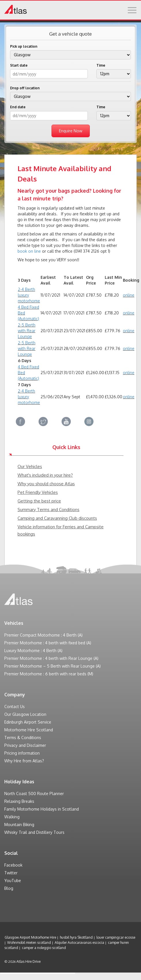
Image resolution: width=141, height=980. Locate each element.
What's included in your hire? (45, 475)
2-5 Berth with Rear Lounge (27, 331)
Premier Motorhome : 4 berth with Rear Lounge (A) (51, 658)
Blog (9, 888)
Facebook (13, 865)
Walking (12, 817)
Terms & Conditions (23, 738)
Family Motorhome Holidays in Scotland (42, 809)
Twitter (11, 873)
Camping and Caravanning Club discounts (57, 518)
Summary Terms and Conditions (48, 510)
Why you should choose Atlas (46, 484)
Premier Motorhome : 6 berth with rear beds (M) (49, 674)
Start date (19, 65)
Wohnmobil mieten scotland (29, 943)
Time (101, 65)
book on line (29, 251)
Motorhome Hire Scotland (29, 730)
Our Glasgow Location (25, 714)
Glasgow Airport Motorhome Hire (30, 937)
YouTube (13, 881)
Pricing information (22, 753)
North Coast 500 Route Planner (34, 794)
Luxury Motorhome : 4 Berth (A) (33, 651)
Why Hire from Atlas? (24, 761)
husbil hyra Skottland (76, 937)
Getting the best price (39, 501)
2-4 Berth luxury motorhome (29, 295)
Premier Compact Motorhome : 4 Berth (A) (43, 635)
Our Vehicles (30, 466)
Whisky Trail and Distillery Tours (34, 832)
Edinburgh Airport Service (28, 722)
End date (18, 107)
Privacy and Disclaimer (25, 745)
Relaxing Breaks (19, 801)
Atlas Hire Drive (28, 961)
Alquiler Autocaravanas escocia (79, 943)
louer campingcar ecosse (116, 937)
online (129, 295)
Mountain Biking (19, 825)
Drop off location (25, 88)
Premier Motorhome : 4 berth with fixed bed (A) (48, 643)
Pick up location (24, 46)
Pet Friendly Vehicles (38, 492)
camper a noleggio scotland (44, 948)
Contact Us (15, 707)
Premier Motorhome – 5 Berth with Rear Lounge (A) (53, 666)
